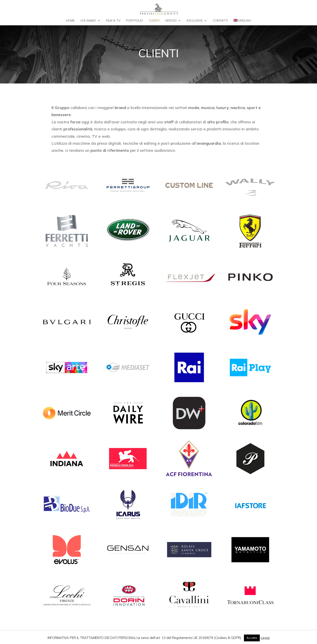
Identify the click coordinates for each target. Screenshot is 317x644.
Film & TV (113, 21)
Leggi (265, 638)
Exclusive (195, 21)
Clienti (154, 21)
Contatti (220, 21)
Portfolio (135, 21)
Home (70, 21)
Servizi (171, 21)
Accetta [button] (252, 638)
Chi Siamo (88, 21)
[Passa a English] (242, 22)
